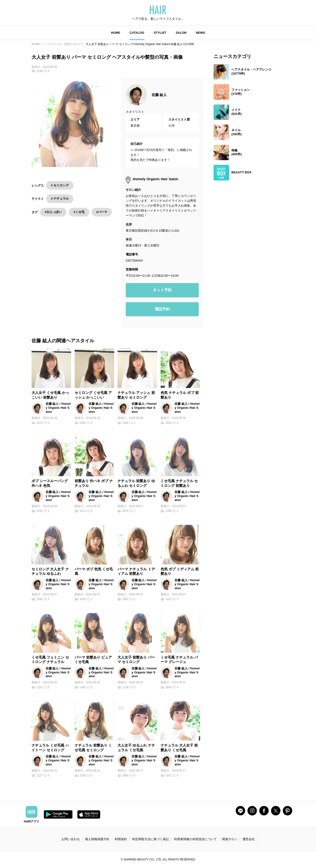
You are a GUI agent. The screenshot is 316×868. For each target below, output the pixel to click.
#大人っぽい (53, 212)
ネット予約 (162, 290)
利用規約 (121, 839)
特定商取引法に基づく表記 (150, 839)
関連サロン (230, 839)
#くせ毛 (79, 212)
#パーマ (102, 212)
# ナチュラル (60, 198)
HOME (115, 33)
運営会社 (249, 839)
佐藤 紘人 (159, 95)
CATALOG (137, 33)
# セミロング (60, 185)
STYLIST (160, 33)
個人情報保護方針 (97, 839)
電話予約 (162, 309)
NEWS (201, 33)
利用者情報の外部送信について (195, 839)
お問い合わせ (71, 839)
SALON (181, 33)
